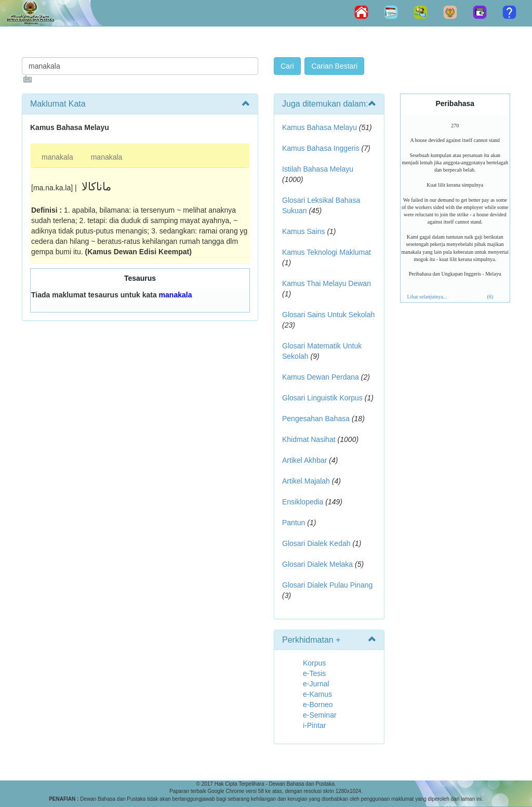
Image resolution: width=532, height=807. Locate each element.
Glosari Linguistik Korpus (322, 398)
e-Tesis (314, 673)
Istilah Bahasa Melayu (318, 169)
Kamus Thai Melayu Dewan (327, 283)
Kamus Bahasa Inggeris (321, 148)
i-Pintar (314, 725)
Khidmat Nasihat (309, 439)
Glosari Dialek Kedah (316, 543)
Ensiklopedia (303, 502)
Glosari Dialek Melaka (317, 564)
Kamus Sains (303, 231)
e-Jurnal (316, 684)
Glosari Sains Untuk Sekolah (328, 315)
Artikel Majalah (306, 481)
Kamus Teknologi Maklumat (327, 252)
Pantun (294, 523)
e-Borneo (318, 705)
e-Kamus (317, 694)
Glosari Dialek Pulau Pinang (327, 585)
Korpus (314, 663)
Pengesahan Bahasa (316, 419)
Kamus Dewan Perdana (321, 377)
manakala (57, 157)
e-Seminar (320, 715)
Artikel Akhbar (304, 460)
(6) (490, 297)
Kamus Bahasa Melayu (321, 127)
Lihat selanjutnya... (427, 297)
